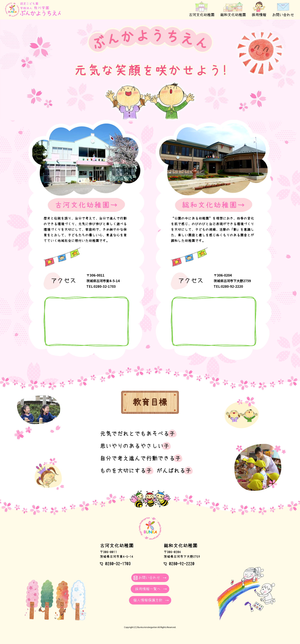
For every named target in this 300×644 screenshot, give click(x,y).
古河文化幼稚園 (198, 15)
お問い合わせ (283, 15)
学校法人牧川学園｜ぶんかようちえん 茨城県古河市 (35, 11)
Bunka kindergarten (147, 627)
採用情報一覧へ (148, 588)
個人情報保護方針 (148, 600)
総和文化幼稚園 (230, 15)
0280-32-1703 (118, 563)
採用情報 (257, 15)
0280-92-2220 (182, 563)
